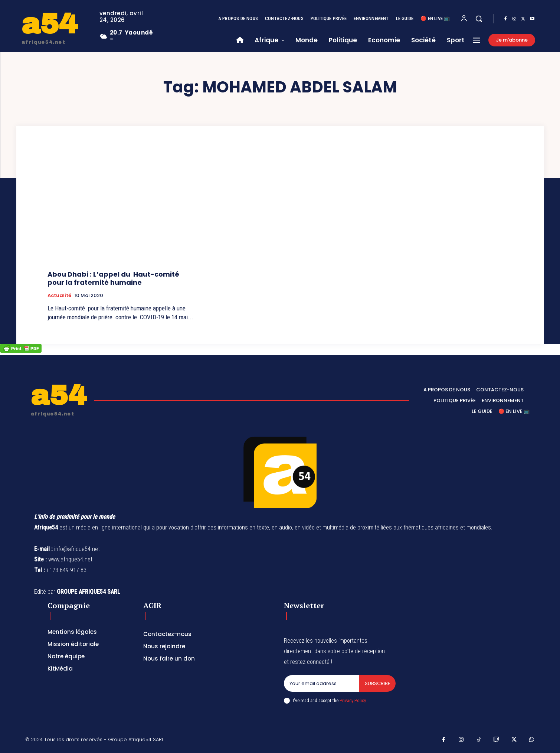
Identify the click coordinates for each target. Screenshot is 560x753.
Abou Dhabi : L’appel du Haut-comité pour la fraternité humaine (114, 278)
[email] (321, 684)
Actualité (59, 296)
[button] (479, 19)
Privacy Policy (353, 700)
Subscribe (377, 683)
